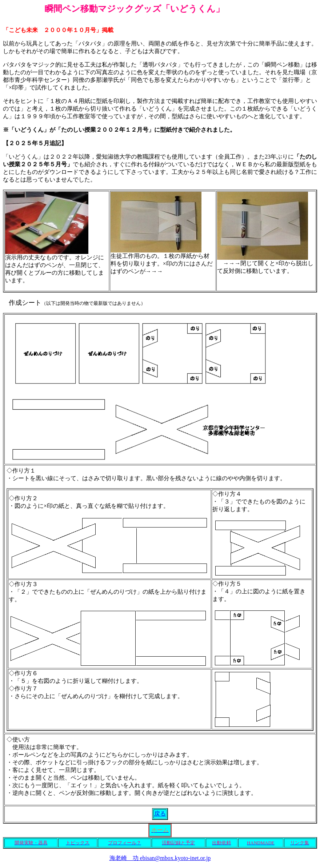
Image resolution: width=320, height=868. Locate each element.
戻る (160, 814)
